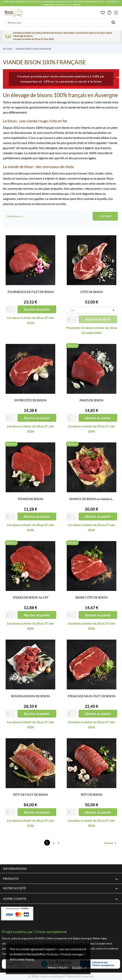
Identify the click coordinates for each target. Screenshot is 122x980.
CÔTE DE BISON (91, 292)
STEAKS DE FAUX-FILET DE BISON (92, 696)
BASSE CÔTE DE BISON (92, 597)
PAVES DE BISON (91, 400)
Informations (15, 869)
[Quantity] (10, 309)
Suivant (111, 843)
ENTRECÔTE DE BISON (30, 400)
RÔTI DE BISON (92, 794)
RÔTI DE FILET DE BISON (31, 794)
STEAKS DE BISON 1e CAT (31, 597)
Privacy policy (58, 968)
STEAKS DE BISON (30, 499)
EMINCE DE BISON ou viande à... (91, 499)
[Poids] (92, 310)
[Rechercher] (61, 22)
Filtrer (105, 216)
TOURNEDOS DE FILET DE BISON (30, 292)
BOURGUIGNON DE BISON (31, 696)
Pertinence (16, 217)
